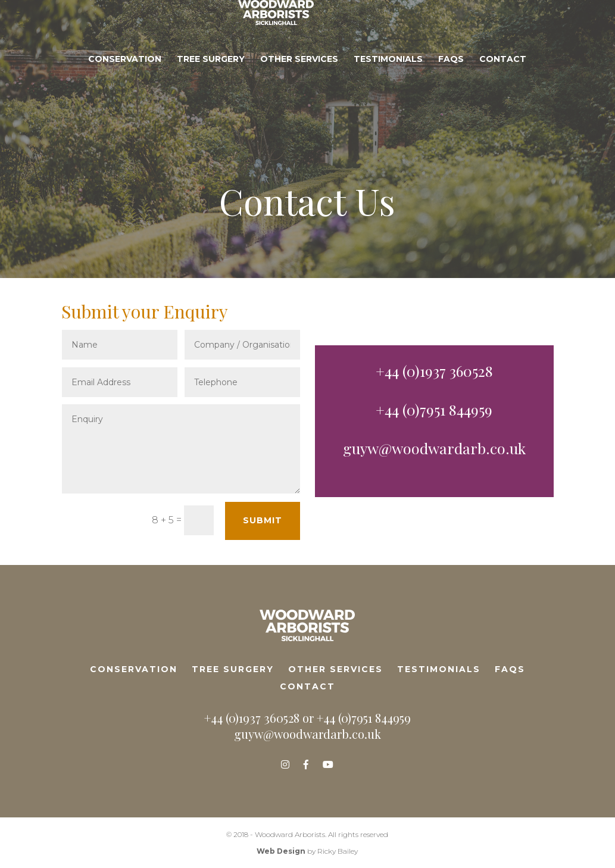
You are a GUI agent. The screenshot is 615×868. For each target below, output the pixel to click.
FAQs (451, 96)
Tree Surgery (211, 96)
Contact (503, 96)
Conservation (125, 96)
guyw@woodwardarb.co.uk (434, 448)
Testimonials (388, 96)
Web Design (281, 851)
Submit (263, 520)
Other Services (299, 96)
